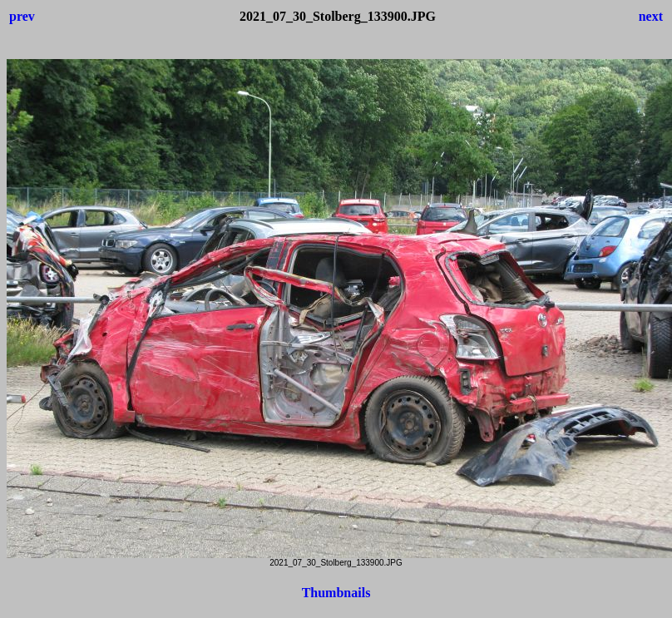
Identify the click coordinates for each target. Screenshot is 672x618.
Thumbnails (336, 593)
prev (22, 16)
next (651, 16)
